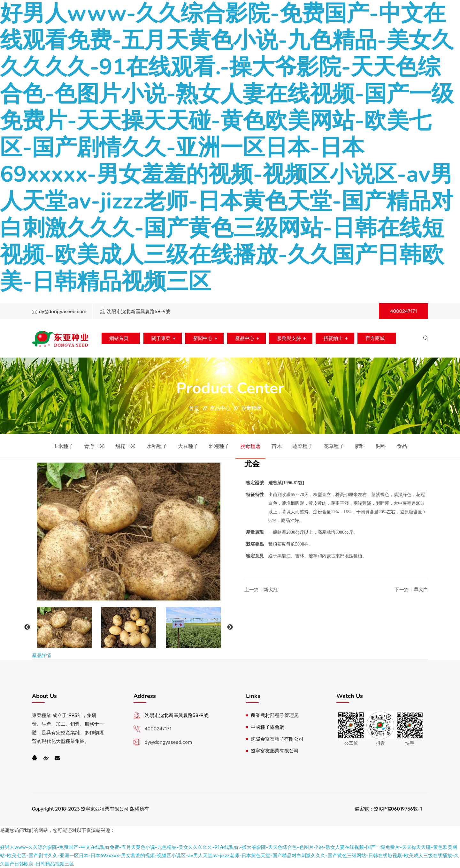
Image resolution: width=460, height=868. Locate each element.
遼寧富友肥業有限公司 (275, 751)
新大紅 (271, 590)
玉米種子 (63, 446)
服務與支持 (289, 338)
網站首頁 (118, 338)
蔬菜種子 (303, 446)
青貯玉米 (95, 446)
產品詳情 (42, 655)
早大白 (421, 590)
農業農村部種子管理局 (275, 715)
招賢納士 (333, 338)
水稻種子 (157, 446)
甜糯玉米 (126, 446)
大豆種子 (188, 446)
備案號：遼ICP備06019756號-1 (388, 809)
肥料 (360, 446)
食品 (402, 446)
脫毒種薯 (251, 408)
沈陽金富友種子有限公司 (277, 739)
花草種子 (334, 446)
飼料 (381, 446)
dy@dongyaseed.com (63, 312)
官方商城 (376, 338)
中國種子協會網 (268, 727)
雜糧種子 (219, 446)
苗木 (277, 446)
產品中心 (244, 338)
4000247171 (403, 311)
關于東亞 (160, 338)
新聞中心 (202, 338)
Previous (27, 627)
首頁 (194, 408)
